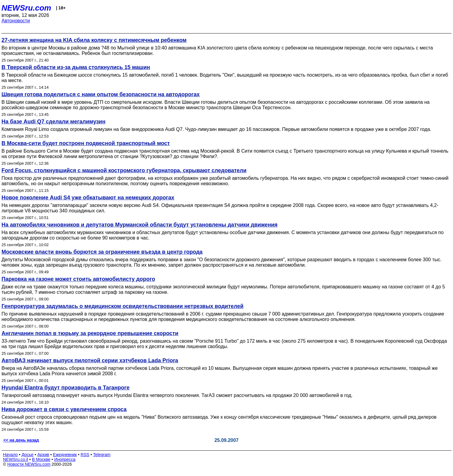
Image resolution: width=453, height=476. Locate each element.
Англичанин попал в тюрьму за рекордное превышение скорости (90, 333)
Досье (27, 455)
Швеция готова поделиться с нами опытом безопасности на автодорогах (101, 94)
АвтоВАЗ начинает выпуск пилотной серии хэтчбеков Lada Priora (90, 360)
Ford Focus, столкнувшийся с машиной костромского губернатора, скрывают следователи (124, 170)
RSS (85, 455)
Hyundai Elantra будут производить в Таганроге (66, 388)
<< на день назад (21, 440)
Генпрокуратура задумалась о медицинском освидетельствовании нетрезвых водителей (122, 306)
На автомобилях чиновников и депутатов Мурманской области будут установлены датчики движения (139, 225)
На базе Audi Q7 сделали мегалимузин (54, 122)
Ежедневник (65, 455)
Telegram (102, 455)
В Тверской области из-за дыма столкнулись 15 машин (76, 67)
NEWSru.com (26, 8)
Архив (43, 455)
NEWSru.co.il (16, 459)
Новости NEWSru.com (29, 464)
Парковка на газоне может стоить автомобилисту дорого (78, 279)
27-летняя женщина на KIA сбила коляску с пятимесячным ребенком (94, 40)
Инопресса (65, 459)
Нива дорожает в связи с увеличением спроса (64, 409)
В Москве (41, 459)
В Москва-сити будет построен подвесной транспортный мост (86, 143)
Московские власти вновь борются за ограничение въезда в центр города (102, 252)
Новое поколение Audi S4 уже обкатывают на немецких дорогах (88, 198)
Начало (10, 455)
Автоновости (16, 21)
